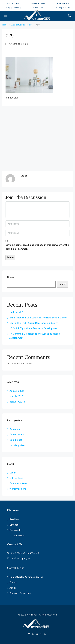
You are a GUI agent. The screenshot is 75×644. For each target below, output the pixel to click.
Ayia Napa (19, 536)
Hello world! (16, 312)
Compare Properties (20, 593)
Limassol (14, 525)
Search (11, 277)
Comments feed (18, 483)
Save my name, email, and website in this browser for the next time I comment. (37, 247)
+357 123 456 (13, 3)
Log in (13, 473)
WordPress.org (18, 489)
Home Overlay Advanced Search (26, 577)
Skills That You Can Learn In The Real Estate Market (38, 318)
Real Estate (16, 440)
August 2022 (17, 391)
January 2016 (17, 402)
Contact (13, 582)
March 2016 (16, 396)
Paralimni (15, 519)
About (12, 588)
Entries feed (16, 478)
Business (15, 429)
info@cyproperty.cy (13, 7)
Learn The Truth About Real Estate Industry (33, 323)
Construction (17, 435)
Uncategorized (18, 445)
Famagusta (15, 530)
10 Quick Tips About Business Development (34, 328)
